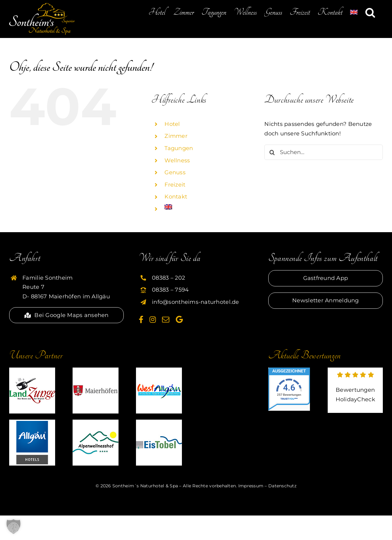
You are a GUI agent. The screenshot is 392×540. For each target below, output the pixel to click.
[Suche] (272, 152)
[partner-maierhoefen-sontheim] (96, 370)
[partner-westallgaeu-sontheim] (159, 370)
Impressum (251, 486)
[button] (370, 12)
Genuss (175, 172)
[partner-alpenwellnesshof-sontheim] (96, 422)
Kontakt (176, 197)
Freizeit (175, 185)
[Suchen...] (324, 152)
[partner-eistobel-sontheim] (159, 422)
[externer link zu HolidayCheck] (355, 390)
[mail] (166, 319)
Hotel (172, 124)
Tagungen (179, 148)
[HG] (32, 422)
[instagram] (153, 319)
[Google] (179, 319)
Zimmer (176, 136)
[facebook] (141, 319)
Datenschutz (282, 486)
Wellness (177, 160)
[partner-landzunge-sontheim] (32, 370)
